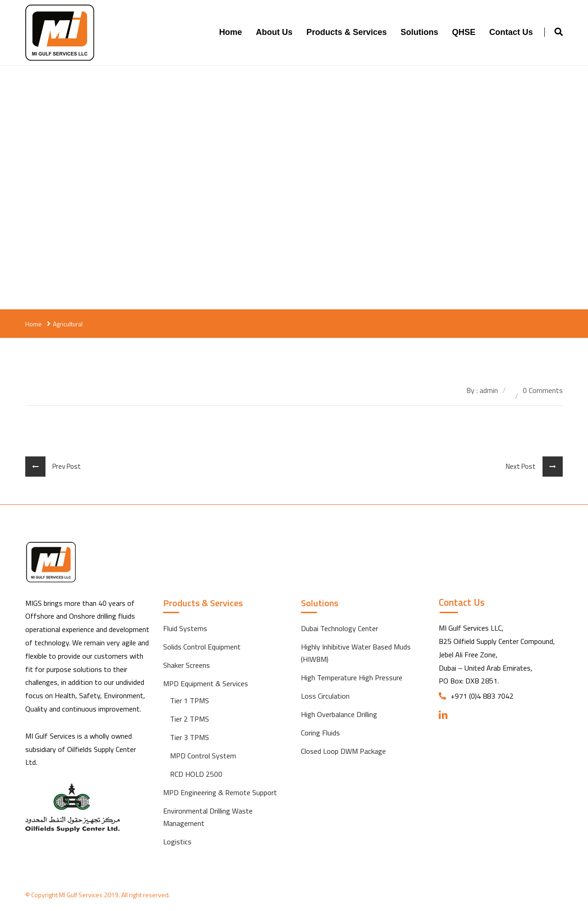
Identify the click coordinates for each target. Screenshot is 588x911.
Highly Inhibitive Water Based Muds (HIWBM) (356, 653)
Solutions (419, 32)
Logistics (177, 842)
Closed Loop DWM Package (343, 751)
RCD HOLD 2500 (196, 774)
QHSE (464, 32)
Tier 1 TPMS (189, 700)
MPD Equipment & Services (206, 683)
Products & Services (347, 32)
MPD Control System (203, 756)
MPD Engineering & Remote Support (220, 792)
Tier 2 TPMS (189, 719)
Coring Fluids (320, 733)
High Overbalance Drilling (339, 714)
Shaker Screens (187, 665)
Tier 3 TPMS (189, 737)
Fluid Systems (185, 628)
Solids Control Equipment (202, 647)
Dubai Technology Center (339, 628)
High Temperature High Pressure (352, 678)
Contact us (511, 32)
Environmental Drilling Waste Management (208, 817)
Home (231, 32)
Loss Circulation (325, 696)
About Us (274, 32)
